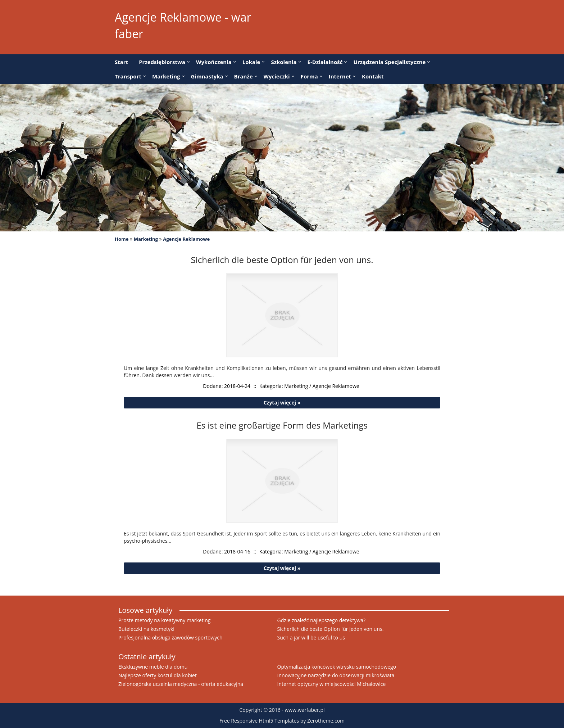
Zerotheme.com (326, 721)
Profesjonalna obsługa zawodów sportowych (170, 637)
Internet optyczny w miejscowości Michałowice (332, 684)
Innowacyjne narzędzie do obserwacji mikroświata (336, 675)
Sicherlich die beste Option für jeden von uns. (331, 629)
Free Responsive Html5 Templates (259, 721)
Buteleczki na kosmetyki (146, 629)
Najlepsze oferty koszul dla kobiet (158, 675)
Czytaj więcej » (282, 403)
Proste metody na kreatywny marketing (164, 620)
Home (122, 239)
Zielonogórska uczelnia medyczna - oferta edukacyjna (181, 684)
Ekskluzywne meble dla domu (153, 667)
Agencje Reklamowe (186, 239)
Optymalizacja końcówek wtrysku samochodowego (337, 667)
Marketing (146, 239)
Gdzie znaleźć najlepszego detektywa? (322, 620)
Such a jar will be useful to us (311, 637)
